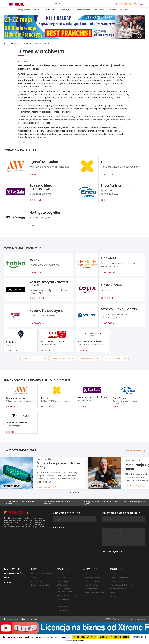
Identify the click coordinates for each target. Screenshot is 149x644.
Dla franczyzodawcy (92, 581)
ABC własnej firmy (91, 589)
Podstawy (88, 574)
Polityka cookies (11, 619)
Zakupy (37, 10)
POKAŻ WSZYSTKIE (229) (35, 358)
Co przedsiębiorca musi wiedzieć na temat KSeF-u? (20, 503)
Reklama (112, 10)
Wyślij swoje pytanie (112, 552)
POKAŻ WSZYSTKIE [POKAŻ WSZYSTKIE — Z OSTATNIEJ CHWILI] (136, 451)
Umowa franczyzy (91, 585)
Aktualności (49, 10)
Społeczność (99, 10)
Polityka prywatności (28, 619)
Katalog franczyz (24, 10)
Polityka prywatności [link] (75, 641)
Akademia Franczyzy (118, 589)
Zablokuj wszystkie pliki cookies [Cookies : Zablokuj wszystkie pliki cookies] (114, 637)
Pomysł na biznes (64, 610)
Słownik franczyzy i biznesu (94, 592)
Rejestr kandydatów (82, 10)
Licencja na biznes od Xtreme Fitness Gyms (100, 503)
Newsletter (114, 574)
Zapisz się (59, 527)
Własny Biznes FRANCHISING (42, 574)
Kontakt (113, 596)
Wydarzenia (62, 585)
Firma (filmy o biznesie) (66, 596)
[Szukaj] (70, 4)
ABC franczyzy (64, 10)
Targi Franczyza (116, 581)
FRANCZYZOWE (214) (63, 358)
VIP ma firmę (62, 607)
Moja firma (61, 603)
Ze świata (27, 44)
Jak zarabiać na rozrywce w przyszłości (56, 503)
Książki (33, 578)
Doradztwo (124, 10)
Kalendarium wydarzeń (119, 578)
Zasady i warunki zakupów (41, 585)
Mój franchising (63, 599)
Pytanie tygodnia (64, 581)
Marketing (114, 592)
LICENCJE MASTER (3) (116, 358)
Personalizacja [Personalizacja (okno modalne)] (139, 637)
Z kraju (60, 574)
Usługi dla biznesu (42, 44)
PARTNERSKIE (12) (89, 358)
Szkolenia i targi (37, 581)
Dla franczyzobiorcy (92, 578)
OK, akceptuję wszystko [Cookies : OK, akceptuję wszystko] (85, 637)
